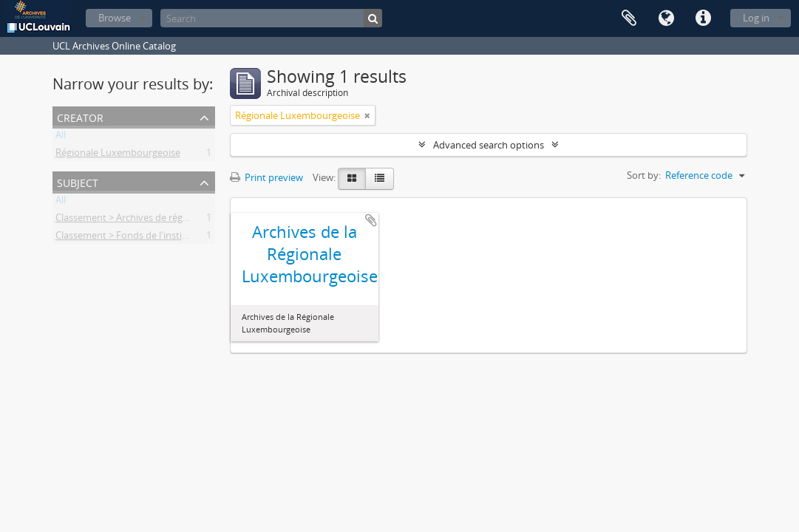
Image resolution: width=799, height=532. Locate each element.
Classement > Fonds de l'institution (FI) (140, 238)
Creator (80, 116)
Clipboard (629, 18)
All (61, 137)
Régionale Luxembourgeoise (118, 155)
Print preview (266, 177)
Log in (756, 18)
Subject (78, 181)
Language (666, 18)
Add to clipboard (371, 220)
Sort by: (644, 175)
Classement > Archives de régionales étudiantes (159, 220)
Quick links (703, 18)
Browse (115, 18)
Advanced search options (489, 145)
